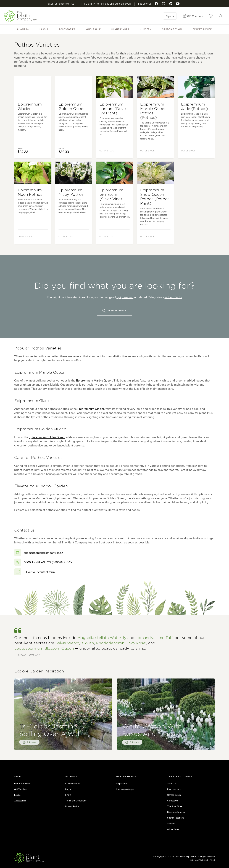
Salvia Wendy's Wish (75, 643)
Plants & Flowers (22, 783)
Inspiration (122, 783)
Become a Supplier (176, 812)
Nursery (146, 29)
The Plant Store (175, 806)
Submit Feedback (176, 817)
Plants (22, 29)
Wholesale (93, 29)
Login (68, 789)
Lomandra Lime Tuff (154, 638)
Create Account (73, 783)
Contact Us (173, 800)
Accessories (67, 29)
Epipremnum (125, 297)
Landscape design (125, 789)
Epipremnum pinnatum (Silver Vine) (111, 195)
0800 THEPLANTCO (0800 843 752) (48, 562)
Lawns (44, 29)
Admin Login (173, 829)
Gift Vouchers (21, 789)
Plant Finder (120, 29)
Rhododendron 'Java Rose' (121, 643)
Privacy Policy (72, 806)
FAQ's (68, 795)
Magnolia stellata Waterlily (102, 638)
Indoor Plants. (173, 297)
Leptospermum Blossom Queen (44, 649)
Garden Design (172, 29)
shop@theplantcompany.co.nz (43, 552)
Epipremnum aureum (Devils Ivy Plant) (113, 109)
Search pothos (114, 311)
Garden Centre (174, 795)
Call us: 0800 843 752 (61, 4)
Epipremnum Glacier (91, 408)
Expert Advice (202, 29)
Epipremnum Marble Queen (94, 380)
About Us (172, 783)
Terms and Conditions (76, 800)
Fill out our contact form (39, 572)
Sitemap (171, 823)
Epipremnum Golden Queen (47, 437)
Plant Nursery (174, 789)
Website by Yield (207, 860)
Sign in (170, 16)
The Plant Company (20, 16)
